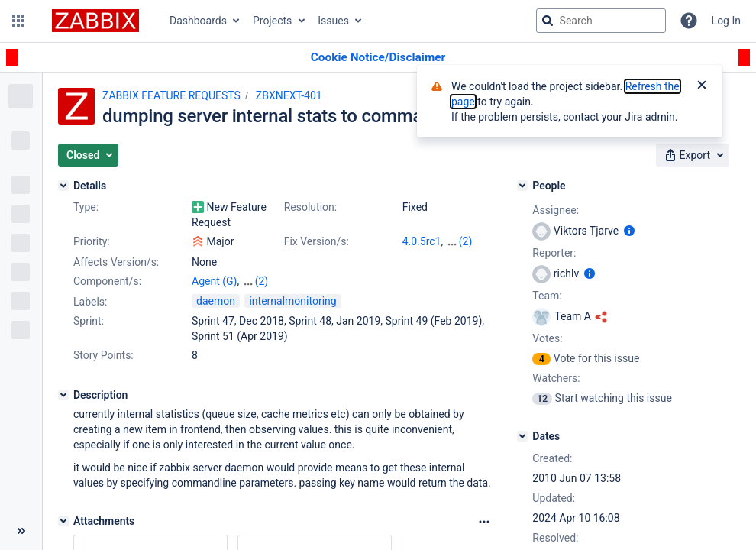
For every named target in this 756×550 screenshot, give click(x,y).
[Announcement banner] (378, 58)
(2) (466, 241)
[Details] (63, 186)
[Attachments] (63, 521)
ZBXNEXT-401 (289, 95)
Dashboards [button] (198, 21)
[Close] (702, 86)
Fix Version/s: (317, 241)
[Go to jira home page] (95, 21)
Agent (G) (214, 281)
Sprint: (89, 321)
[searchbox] (601, 21)
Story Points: (103, 355)
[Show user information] (629, 231)
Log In (726, 21)
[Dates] (522, 436)
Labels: (90, 302)
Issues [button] (333, 21)
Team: (547, 296)
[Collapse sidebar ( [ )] (21, 531)
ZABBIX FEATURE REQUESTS (171, 95)
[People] (522, 186)
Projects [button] (272, 21)
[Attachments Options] (484, 522)
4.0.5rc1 (422, 241)
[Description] (63, 395)
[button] (18, 21)
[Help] (689, 21)
